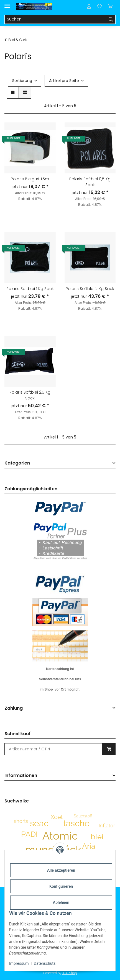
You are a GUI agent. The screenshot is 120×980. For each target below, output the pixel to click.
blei (97, 837)
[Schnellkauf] (53, 749)
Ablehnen (61, 902)
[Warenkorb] (110, 6)
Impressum (19, 963)
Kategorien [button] (17, 463)
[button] (89, 6)
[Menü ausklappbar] (7, 3)
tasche (76, 823)
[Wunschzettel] (99, 6)
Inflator (107, 826)
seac (39, 823)
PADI (29, 834)
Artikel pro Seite (64, 81)
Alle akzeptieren (61, 870)
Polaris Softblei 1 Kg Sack (30, 289)
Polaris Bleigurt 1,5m (30, 179)
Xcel (57, 817)
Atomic (60, 836)
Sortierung (22, 81)
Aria (89, 846)
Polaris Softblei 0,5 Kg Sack (90, 182)
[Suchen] (56, 19)
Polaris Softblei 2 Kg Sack (90, 289)
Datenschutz (45, 963)
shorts (21, 821)
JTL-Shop (70, 973)
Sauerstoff (83, 816)
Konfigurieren (61, 886)
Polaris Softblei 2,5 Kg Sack (30, 395)
